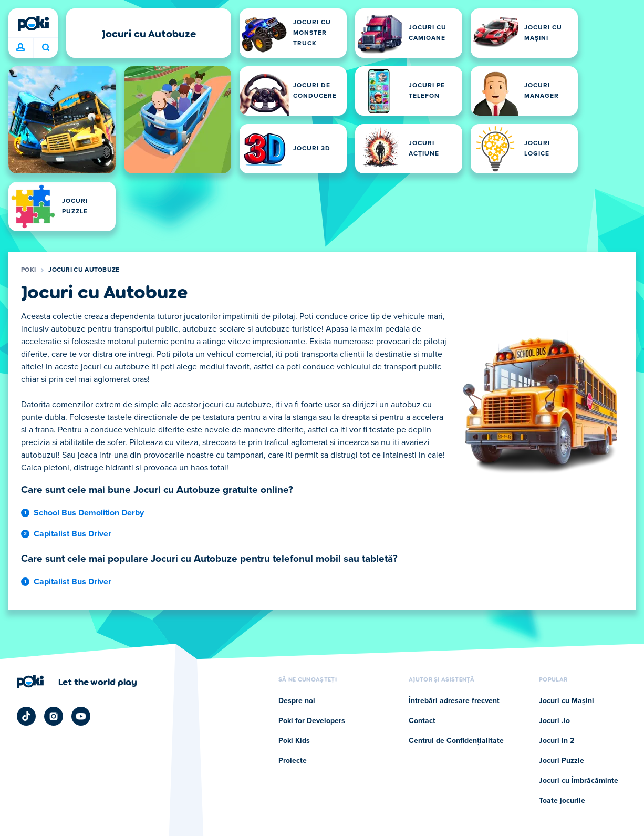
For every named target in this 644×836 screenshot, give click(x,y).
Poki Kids (294, 741)
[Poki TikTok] (26, 716)
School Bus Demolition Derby (89, 513)
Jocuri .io (554, 721)
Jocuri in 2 (557, 741)
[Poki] (33, 24)
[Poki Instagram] (54, 716)
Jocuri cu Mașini (567, 701)
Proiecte (293, 761)
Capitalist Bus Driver (72, 534)
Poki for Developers (312, 721)
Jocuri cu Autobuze (84, 270)
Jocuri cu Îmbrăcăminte (579, 781)
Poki (28, 270)
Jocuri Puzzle (562, 761)
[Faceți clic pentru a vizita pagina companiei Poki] (77, 682)
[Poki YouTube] (81, 716)
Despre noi (297, 701)
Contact (422, 721)
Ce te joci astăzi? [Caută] (46, 47)
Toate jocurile (562, 801)
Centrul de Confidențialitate (456, 741)
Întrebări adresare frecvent (454, 701)
